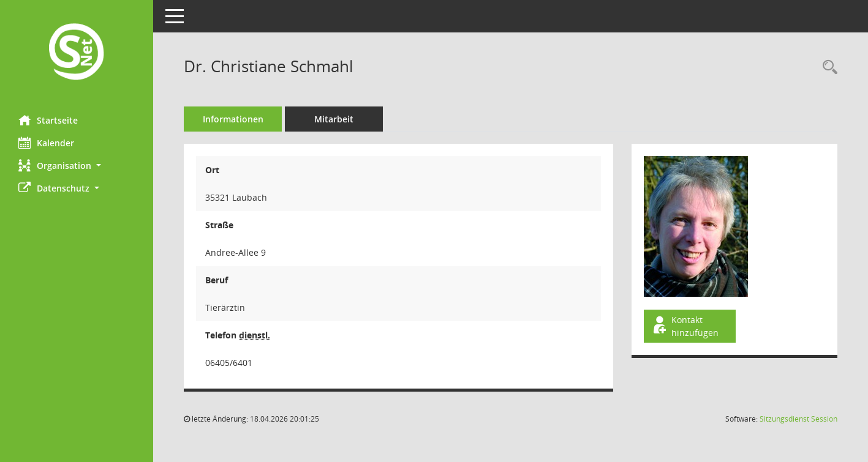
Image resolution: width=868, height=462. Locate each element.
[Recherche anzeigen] (827, 68)
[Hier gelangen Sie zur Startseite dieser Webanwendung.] (77, 53)
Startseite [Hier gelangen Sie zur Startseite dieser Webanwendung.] (48, 120)
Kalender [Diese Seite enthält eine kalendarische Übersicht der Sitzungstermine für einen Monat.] (46, 143)
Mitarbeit (334, 119)
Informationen (233, 119)
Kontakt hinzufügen (685, 326)
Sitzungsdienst (798, 419)
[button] (77, 166)
